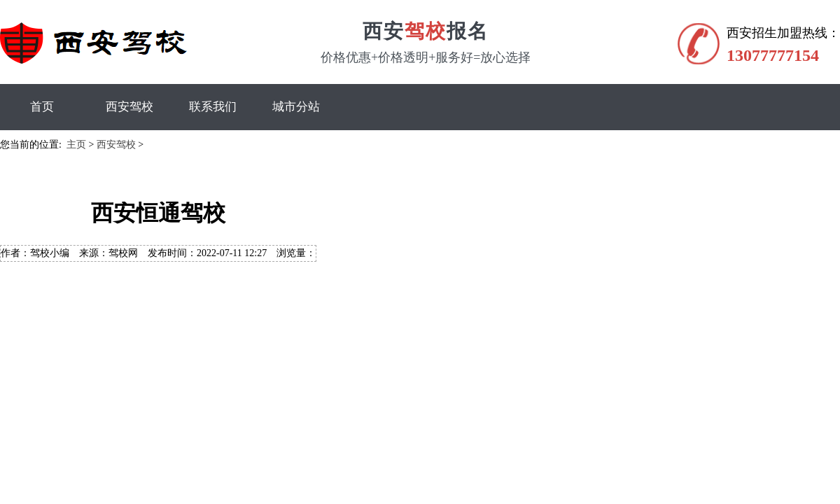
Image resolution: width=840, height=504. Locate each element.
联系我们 (213, 107)
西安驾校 (129, 107)
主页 (76, 145)
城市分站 (296, 107)
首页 (42, 107)
